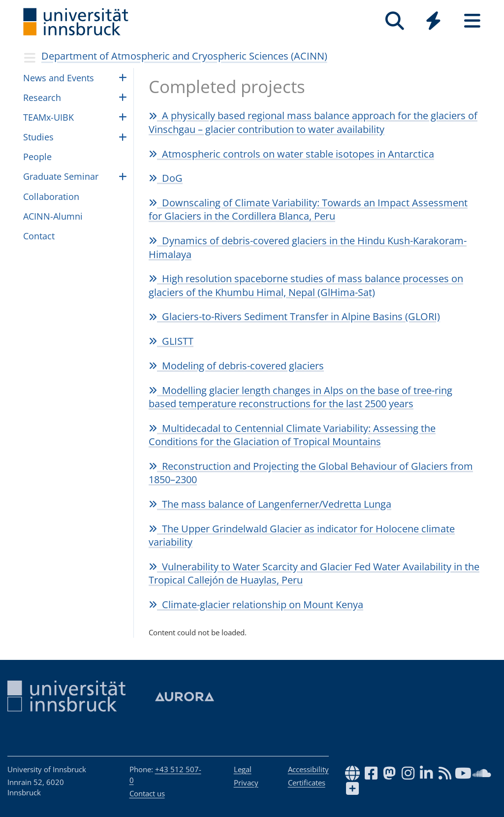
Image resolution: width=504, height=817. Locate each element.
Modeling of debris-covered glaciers (236, 366)
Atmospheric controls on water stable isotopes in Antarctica (291, 154)
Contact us (147, 793)
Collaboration (51, 196)
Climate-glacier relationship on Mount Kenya (256, 605)
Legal (243, 769)
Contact (39, 236)
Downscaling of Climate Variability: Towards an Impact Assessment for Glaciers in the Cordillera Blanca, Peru (308, 209)
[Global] (433, 22)
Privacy (246, 783)
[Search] (394, 21)
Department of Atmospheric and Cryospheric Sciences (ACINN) (184, 56)
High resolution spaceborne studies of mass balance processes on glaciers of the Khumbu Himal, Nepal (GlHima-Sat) (306, 285)
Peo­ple (37, 157)
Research (42, 98)
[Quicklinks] (433, 21)
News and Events (59, 78)
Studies (38, 137)
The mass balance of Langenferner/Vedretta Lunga (270, 504)
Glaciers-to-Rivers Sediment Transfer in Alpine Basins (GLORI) (294, 316)
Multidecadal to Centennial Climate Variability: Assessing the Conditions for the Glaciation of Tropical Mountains (292, 435)
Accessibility (308, 769)
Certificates (307, 783)
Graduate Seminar (61, 176)
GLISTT (171, 341)
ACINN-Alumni (53, 216)
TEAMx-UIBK (48, 117)
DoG (166, 178)
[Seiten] (472, 21)
